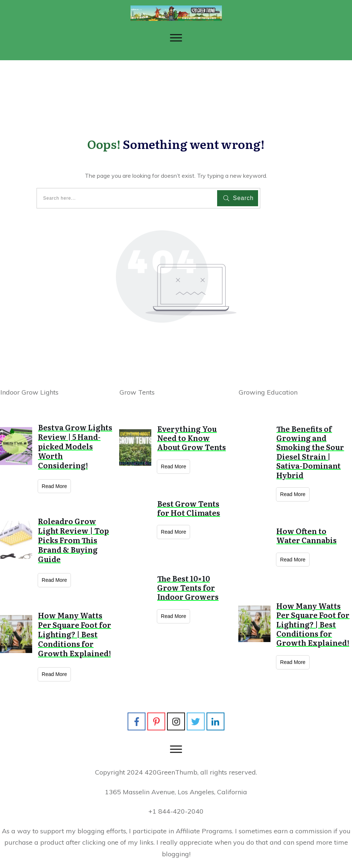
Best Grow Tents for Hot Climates (189, 508)
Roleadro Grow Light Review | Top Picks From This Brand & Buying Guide (73, 540)
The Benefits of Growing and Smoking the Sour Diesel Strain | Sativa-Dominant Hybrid (310, 452)
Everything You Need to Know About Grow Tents (192, 438)
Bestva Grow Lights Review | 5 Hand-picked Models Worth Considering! (75, 446)
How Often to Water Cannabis (306, 535)
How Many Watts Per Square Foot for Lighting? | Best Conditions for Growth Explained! (75, 634)
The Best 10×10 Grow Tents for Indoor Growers (188, 587)
